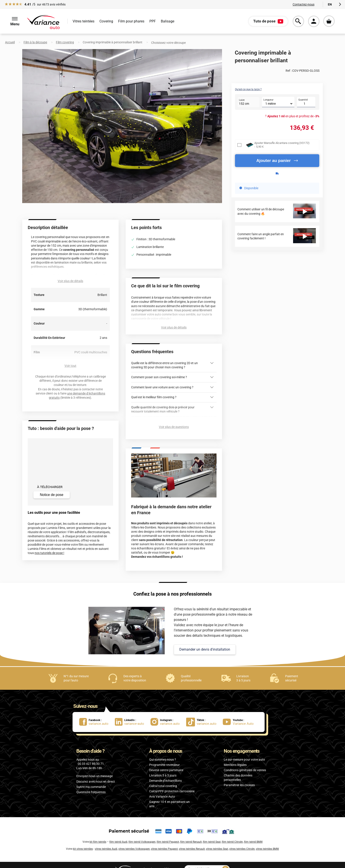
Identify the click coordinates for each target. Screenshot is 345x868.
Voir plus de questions (174, 418)
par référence (158, 860)
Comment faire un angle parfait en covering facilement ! (261, 236)
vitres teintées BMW (267, 840)
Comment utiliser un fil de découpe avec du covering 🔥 (261, 211)
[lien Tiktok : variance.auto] (203, 713)
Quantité (303, 100)
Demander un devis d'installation (205, 641)
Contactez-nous (304, 4)
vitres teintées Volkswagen (134, 840)
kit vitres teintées (83, 840)
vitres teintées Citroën (242, 840)
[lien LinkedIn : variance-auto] (133, 713)
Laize (242, 100)
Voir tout (70, 366)
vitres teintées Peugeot (164, 840)
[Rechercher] (226, 861)
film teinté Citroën (232, 833)
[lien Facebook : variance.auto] (97, 713)
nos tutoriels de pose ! (49, 553)
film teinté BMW (253, 833)
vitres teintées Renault (192, 840)
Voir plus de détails (70, 281)
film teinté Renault (191, 833)
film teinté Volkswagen (142, 833)
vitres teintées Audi (106, 840)
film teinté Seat (212, 833)
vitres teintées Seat (217, 840)
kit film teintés (98, 833)
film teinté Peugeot (168, 833)
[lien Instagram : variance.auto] (168, 713)
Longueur (268, 100)
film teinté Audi (118, 833)
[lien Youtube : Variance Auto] (240, 713)
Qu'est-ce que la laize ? (248, 89)
